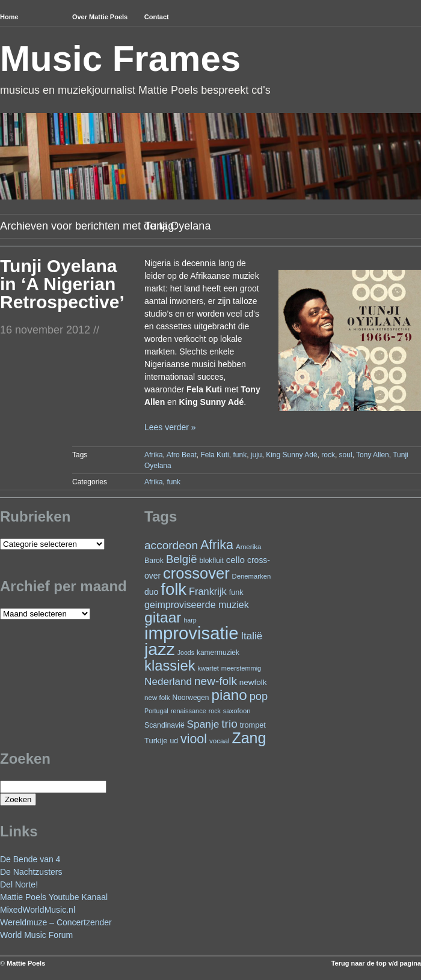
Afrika (154, 455)
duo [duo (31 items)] (151, 592)
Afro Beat (182, 455)
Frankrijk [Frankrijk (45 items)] (208, 591)
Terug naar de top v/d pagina (376, 963)
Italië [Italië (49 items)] (251, 636)
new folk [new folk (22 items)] (157, 697)
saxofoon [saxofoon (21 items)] (237, 711)
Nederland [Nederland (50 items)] (168, 681)
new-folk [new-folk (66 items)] (216, 681)
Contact (157, 17)
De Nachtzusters (31, 872)
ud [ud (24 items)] (174, 741)
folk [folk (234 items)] (174, 589)
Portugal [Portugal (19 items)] (156, 711)
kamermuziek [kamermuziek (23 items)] (218, 653)
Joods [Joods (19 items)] (186, 653)
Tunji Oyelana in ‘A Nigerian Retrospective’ (62, 284)
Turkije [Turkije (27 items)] (156, 741)
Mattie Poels (26, 963)
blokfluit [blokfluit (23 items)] (211, 561)
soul (346, 455)
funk (240, 455)
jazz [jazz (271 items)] (160, 649)
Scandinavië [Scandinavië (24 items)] (164, 725)
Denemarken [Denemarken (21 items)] (252, 576)
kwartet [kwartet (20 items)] (208, 668)
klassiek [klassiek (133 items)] (170, 665)
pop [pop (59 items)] (259, 696)
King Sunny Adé (291, 455)
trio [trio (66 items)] (229, 724)
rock (328, 455)
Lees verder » (170, 427)
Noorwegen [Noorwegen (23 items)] (191, 698)
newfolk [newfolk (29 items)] (253, 682)
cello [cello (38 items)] (235, 560)
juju (257, 455)
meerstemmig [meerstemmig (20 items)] (241, 668)
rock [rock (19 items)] (215, 711)
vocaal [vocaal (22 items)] (220, 741)
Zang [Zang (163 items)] (249, 738)
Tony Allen (373, 455)
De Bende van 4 (30, 859)
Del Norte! (19, 884)
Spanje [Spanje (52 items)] (203, 724)
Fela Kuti (214, 455)
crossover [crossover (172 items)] (196, 573)
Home (9, 17)
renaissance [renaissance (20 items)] (189, 711)
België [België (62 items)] (182, 559)
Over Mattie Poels (100, 17)
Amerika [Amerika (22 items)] (249, 546)
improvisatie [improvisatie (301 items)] (191, 633)
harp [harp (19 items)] (190, 620)
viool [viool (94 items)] (194, 739)
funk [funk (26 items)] (236, 592)
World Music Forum (36, 935)
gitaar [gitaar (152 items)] (163, 617)
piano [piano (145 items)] (229, 695)
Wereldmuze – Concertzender (56, 922)
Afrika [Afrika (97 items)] (217, 545)
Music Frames (120, 59)
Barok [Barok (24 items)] (154, 561)
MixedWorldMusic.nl (38, 910)
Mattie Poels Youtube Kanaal (54, 897)
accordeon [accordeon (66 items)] (171, 545)
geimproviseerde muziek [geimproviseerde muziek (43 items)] (197, 604)
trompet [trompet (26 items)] (253, 725)
